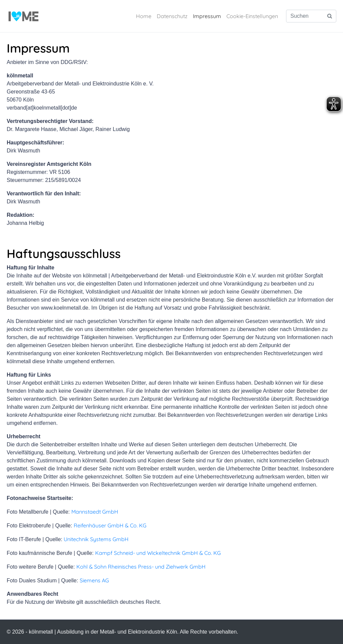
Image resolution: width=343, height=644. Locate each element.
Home (144, 16)
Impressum (207, 16)
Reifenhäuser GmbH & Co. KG (110, 525)
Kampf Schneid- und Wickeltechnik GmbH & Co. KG (158, 553)
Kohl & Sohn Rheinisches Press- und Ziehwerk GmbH (141, 567)
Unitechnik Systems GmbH (96, 539)
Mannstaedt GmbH (95, 512)
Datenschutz (172, 16)
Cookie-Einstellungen (252, 16)
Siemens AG (94, 580)
